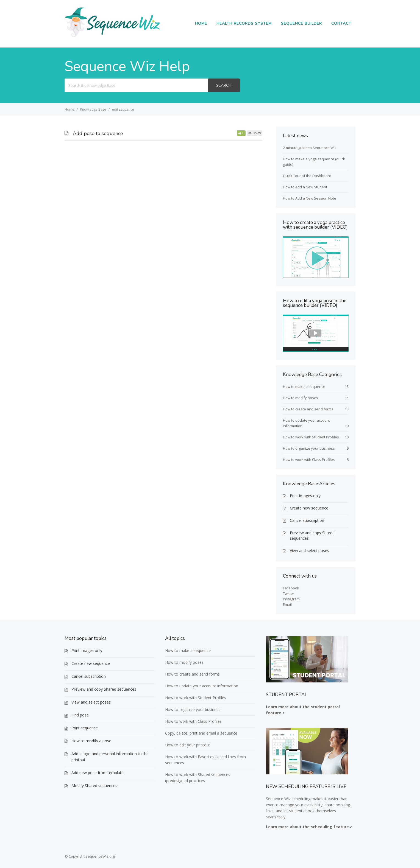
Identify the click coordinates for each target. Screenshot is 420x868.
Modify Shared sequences (94, 786)
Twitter (289, 593)
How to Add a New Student (305, 187)
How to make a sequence (304, 387)
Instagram (291, 599)
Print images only (305, 496)
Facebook (291, 588)
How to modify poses (301, 398)
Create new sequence (309, 508)
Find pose (80, 715)
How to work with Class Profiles (309, 460)
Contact (341, 23)
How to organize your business (309, 448)
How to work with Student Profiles (311, 437)
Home (201, 23)
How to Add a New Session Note (310, 198)
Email (287, 604)
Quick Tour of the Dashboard (307, 176)
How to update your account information (202, 686)
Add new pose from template (98, 773)
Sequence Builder (301, 23)
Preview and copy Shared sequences (312, 535)
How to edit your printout (188, 745)
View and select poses (309, 551)
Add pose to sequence (98, 133)
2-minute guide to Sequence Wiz (310, 148)
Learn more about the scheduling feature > (309, 827)
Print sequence (85, 728)
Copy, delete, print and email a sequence (201, 733)
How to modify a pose (91, 741)
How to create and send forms (308, 409)
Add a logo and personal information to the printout (110, 757)
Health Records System (244, 23)
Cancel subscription (307, 520)
